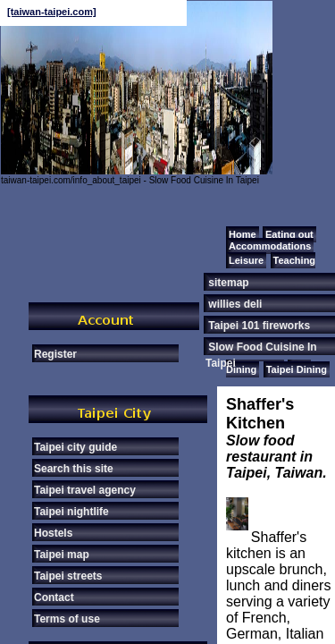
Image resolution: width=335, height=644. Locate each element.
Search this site (74, 469)
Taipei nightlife (71, 512)
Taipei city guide (75, 447)
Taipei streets (68, 576)
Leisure (246, 260)
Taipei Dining (297, 369)
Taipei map (62, 555)
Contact (54, 597)
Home (243, 234)
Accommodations (270, 246)
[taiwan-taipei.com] (52, 12)
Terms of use (67, 619)
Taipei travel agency (85, 490)
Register (55, 354)
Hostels (53, 533)
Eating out (289, 234)
